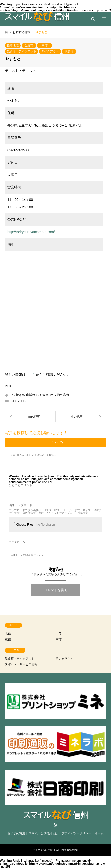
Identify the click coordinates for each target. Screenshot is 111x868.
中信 (45, 45)
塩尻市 (29, 45)
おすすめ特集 (16, 833)
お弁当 (44, 395)
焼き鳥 (20, 395)
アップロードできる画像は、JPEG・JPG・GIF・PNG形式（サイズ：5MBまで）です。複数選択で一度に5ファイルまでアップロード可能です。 (55, 512)
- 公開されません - (26, 555)
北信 (8, 634)
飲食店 (69, 51)
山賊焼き (32, 395)
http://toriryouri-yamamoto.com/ (31, 232)
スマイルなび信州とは (43, 833)
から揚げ (56, 395)
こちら (31, 375)
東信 (8, 639)
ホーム (99, 833)
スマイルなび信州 (45, 850)
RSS (56, 825)
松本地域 (13, 45)
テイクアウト (50, 51)
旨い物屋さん (64, 659)
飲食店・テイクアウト (22, 51)
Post (8, 386)
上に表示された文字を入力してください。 (56, 574)
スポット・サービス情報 (21, 664)
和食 (66, 395)
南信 (59, 639)
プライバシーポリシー (76, 833)
